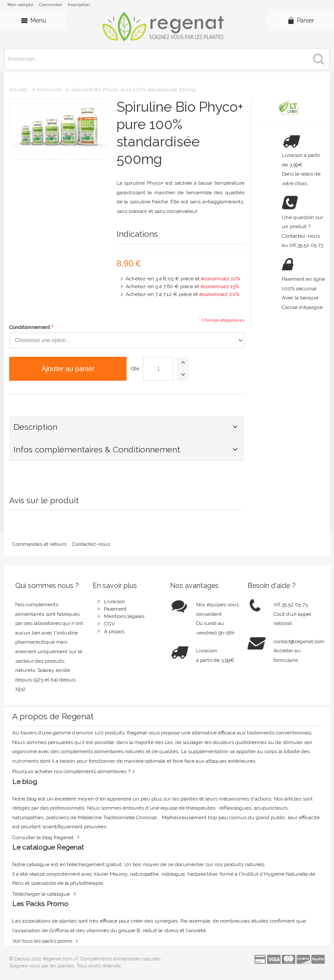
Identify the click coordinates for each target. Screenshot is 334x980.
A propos (114, 631)
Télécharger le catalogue (41, 894)
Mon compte (20, 5)
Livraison (114, 601)
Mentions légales (124, 616)
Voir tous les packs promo (42, 941)
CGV (109, 624)
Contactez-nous (91, 544)
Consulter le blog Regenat (43, 837)
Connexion (51, 5)
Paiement (115, 609)
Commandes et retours (39, 544)
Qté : (136, 369)
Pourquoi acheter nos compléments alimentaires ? (71, 771)
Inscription (79, 5)
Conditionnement (30, 327)
